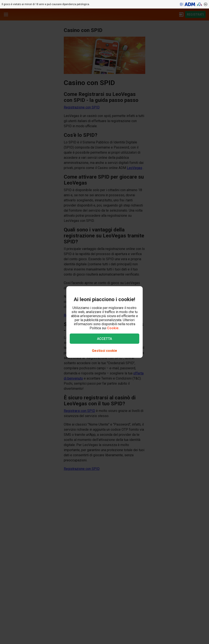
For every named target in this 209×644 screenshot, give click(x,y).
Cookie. (113, 328)
